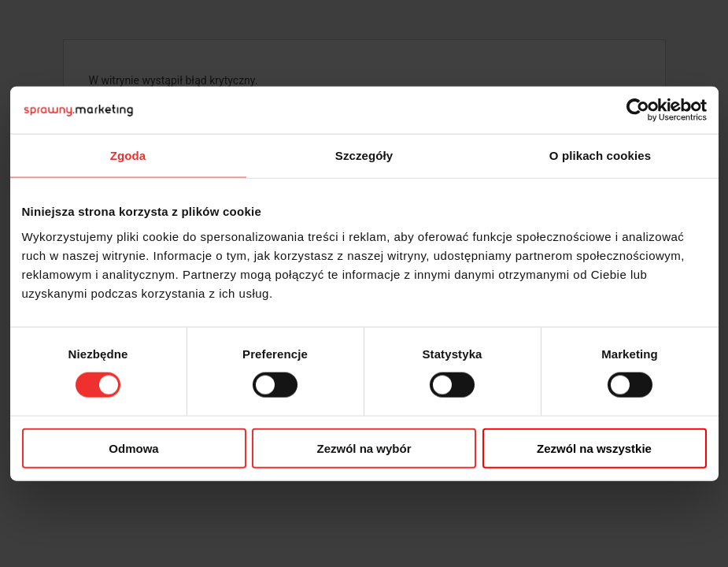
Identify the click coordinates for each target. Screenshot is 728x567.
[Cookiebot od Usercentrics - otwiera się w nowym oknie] (638, 110)
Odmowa (133, 448)
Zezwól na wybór (364, 448)
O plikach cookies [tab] (600, 156)
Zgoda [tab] (128, 156)
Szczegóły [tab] (364, 156)
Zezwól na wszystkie (594, 448)
